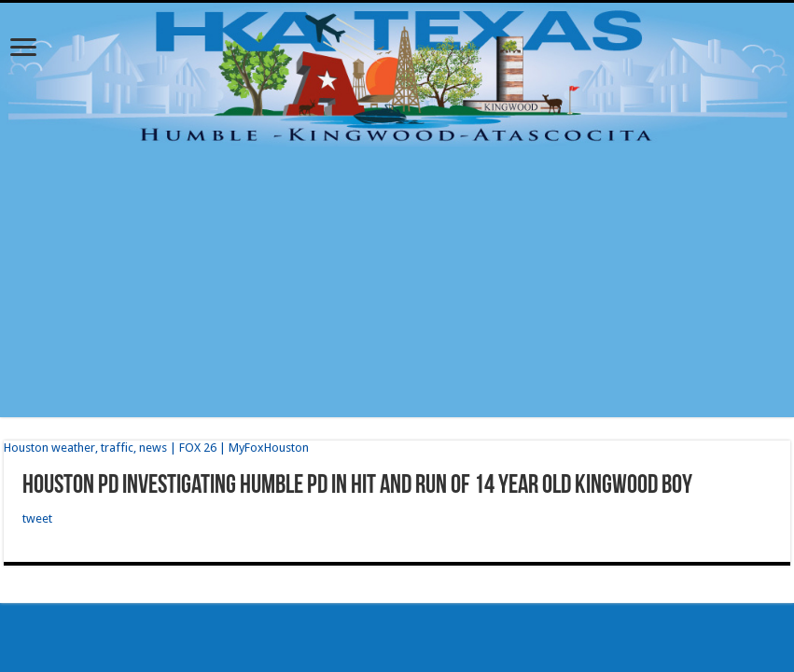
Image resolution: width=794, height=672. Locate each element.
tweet (37, 518)
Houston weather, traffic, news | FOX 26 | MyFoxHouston (156, 448)
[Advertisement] (397, 287)
